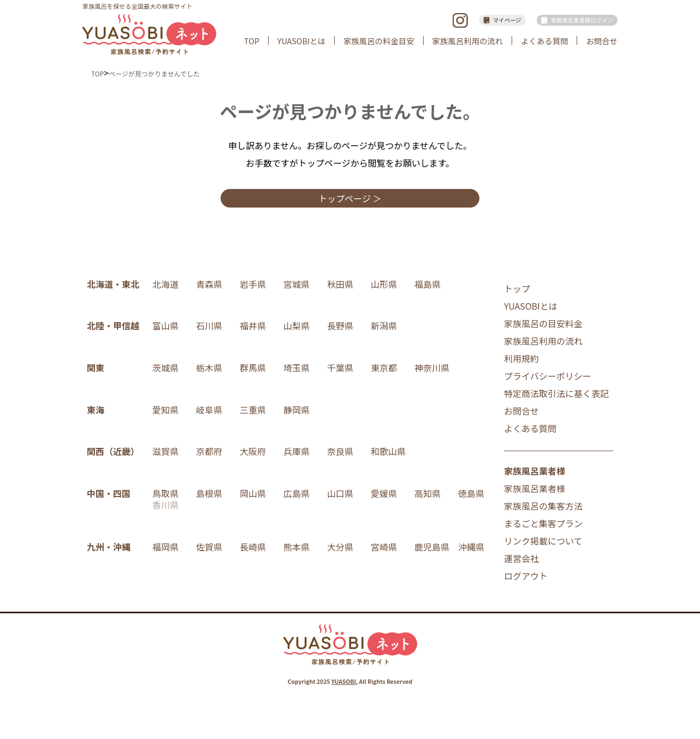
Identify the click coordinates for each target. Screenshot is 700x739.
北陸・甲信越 (113, 326)
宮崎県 (384, 547)
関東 (96, 368)
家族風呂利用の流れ (468, 41)
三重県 (253, 410)
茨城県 (165, 368)
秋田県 (340, 284)
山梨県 (296, 326)
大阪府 (253, 451)
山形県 (384, 284)
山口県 (340, 493)
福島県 (428, 284)
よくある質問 (544, 41)
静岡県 (296, 410)
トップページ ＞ (350, 198)
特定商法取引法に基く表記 (556, 393)
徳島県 (471, 493)
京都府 (209, 451)
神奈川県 (432, 368)
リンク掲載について (543, 541)
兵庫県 (296, 451)
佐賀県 (209, 547)
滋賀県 (165, 451)
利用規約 (521, 358)
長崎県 (253, 547)
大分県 (340, 547)
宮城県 (296, 284)
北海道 (165, 284)
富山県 (165, 326)
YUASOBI (344, 681)
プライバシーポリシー (548, 376)
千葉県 (340, 368)
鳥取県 (165, 493)
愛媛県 (384, 493)
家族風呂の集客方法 (543, 506)
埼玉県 (296, 368)
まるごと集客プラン (543, 523)
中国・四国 (109, 493)
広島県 (296, 493)
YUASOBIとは (301, 41)
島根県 (209, 493)
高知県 (428, 493)
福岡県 (165, 547)
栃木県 (209, 368)
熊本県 (296, 547)
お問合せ (602, 41)
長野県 (340, 326)
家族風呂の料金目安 (379, 41)
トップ (517, 288)
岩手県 (253, 284)
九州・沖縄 (109, 547)
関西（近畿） (113, 451)
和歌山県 (388, 451)
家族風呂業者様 (535, 488)
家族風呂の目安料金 (543, 323)
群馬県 (253, 368)
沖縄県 (471, 547)
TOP (252, 41)
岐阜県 (209, 410)
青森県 (209, 284)
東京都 (384, 368)
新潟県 (384, 326)
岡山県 (253, 493)
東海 (96, 410)
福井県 (253, 326)
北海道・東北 (113, 284)
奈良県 (340, 451)
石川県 (209, 326)
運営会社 (521, 558)
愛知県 (165, 410)
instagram (460, 20)
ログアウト (526, 576)
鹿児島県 (432, 547)
